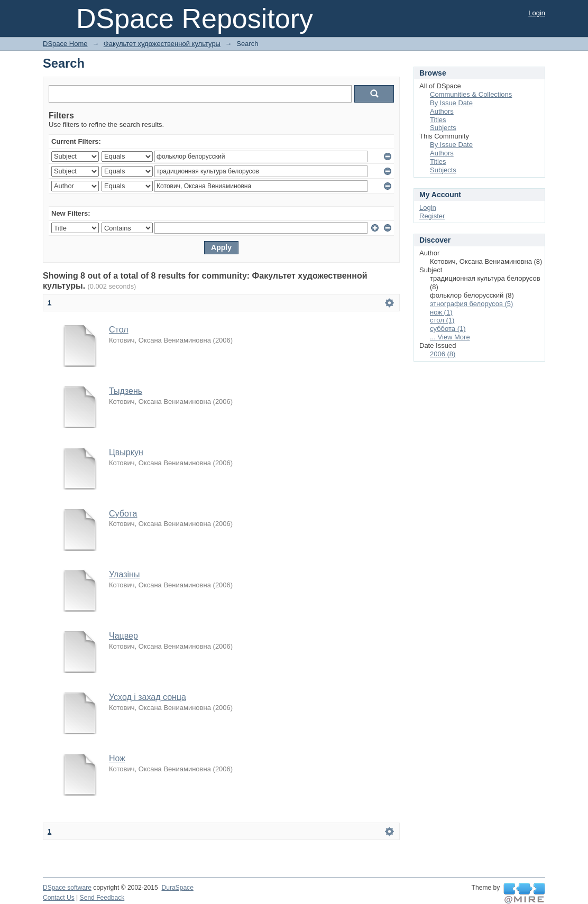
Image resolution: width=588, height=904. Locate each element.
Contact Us (59, 898)
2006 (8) (443, 354)
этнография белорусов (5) (471, 304)
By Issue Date (451, 103)
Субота (123, 514)
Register (432, 216)
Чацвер (123, 636)
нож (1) (441, 312)
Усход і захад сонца (148, 697)
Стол (119, 330)
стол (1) (442, 320)
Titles (438, 120)
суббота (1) (448, 329)
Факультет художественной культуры (162, 44)
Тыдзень (126, 391)
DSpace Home (65, 44)
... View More (450, 337)
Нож (117, 758)
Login (537, 13)
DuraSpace (177, 888)
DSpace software (67, 888)
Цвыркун (126, 452)
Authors (442, 111)
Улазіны (124, 574)
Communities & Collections (471, 94)
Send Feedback (102, 898)
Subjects (443, 128)
